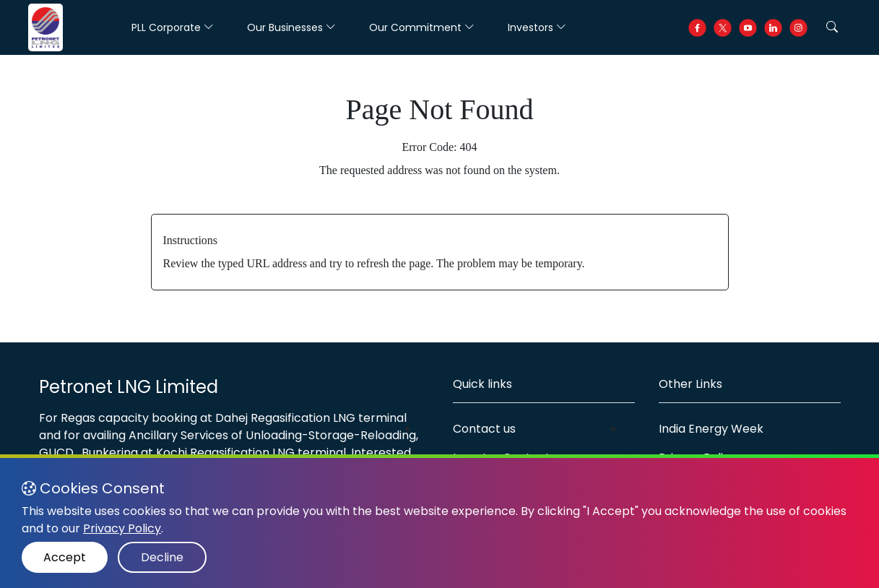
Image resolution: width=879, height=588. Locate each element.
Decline (162, 557)
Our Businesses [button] (291, 27)
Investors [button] (537, 27)
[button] (832, 27)
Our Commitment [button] (422, 27)
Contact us (484, 429)
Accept (65, 557)
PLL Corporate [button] (173, 27)
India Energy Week (711, 429)
